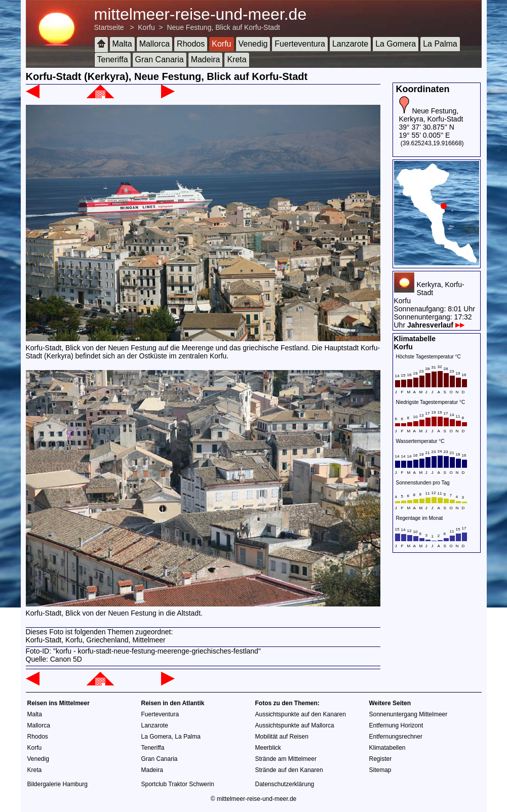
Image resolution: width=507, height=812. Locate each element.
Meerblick (268, 748)
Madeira (206, 59)
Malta (122, 44)
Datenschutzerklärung (285, 784)
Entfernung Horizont (396, 725)
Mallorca (154, 44)
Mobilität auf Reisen (282, 737)
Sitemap (380, 770)
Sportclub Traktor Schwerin (178, 784)
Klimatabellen (387, 748)
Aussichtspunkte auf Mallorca (295, 725)
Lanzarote (350, 44)
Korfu (146, 27)
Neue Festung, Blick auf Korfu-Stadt (223, 27)
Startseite (109, 27)
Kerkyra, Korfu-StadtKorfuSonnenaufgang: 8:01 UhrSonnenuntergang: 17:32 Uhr (435, 305)
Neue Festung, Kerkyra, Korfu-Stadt (431, 115)
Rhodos (191, 44)
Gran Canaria (160, 59)
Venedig (253, 44)
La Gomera (396, 44)
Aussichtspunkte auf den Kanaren (301, 714)
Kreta (237, 59)
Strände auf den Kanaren (289, 770)
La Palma (440, 44)
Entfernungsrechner (396, 737)
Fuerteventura (300, 44)
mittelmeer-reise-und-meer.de (201, 14)
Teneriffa (113, 59)
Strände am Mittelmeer (286, 759)
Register (381, 759)
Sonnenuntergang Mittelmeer (408, 714)
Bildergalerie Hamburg (57, 784)
